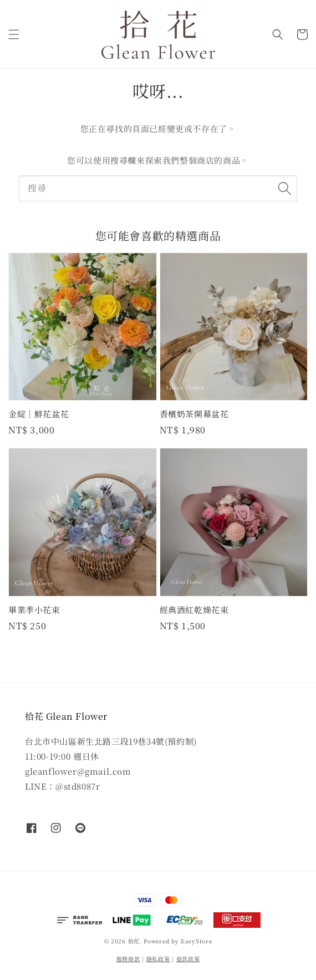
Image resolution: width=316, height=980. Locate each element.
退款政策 (188, 959)
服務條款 (128, 959)
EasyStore (196, 941)
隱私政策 (158, 959)
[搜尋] (284, 188)
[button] (14, 34)
